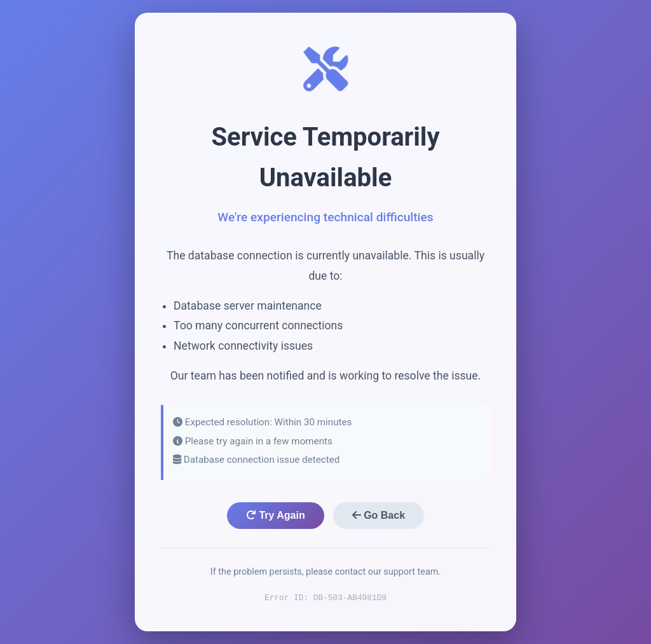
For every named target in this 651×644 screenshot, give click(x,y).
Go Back (379, 515)
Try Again (276, 515)
